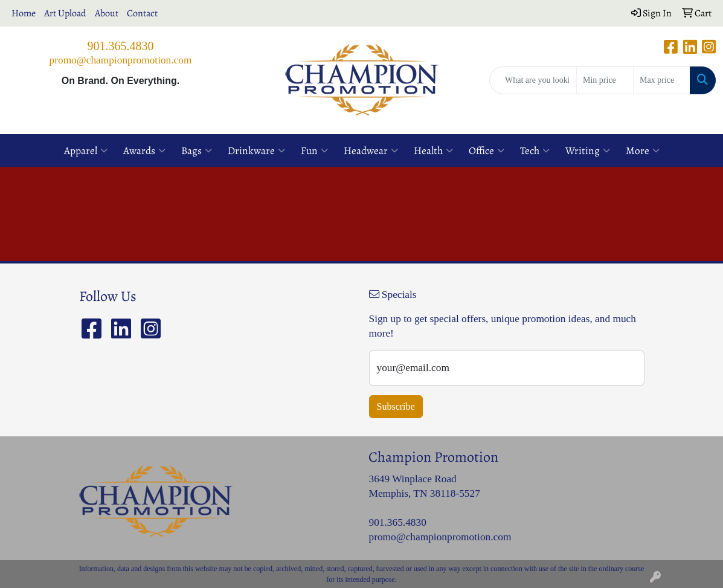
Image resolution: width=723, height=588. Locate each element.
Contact (142, 13)
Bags (197, 150)
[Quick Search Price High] (662, 80)
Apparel (86, 150)
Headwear (371, 150)
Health (433, 150)
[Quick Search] (533, 80)
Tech (535, 150)
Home (24, 13)
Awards (144, 150)
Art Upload (65, 13)
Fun (314, 150)
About (107, 13)
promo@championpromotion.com (121, 60)
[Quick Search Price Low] (605, 80)
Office (487, 150)
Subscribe (396, 406)
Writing (588, 150)
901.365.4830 (121, 46)
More (643, 150)
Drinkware (256, 150)
